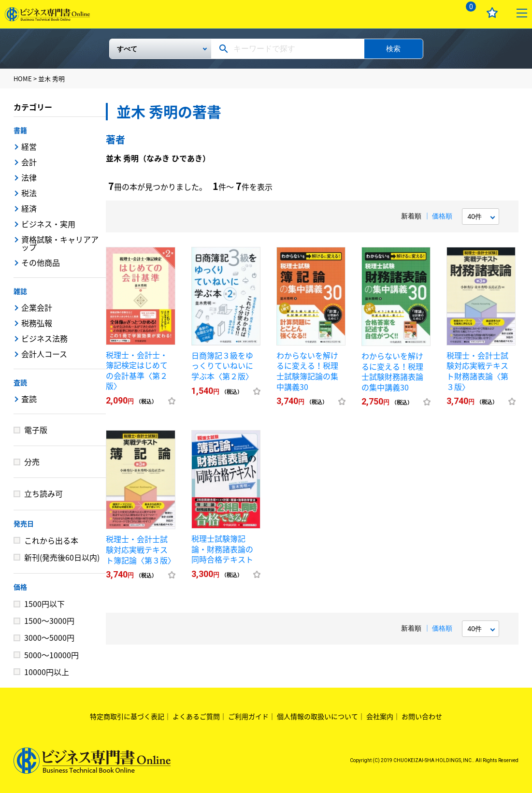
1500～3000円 (49, 620)
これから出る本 (51, 540)
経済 (29, 208)
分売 (32, 461)
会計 (29, 162)
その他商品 (41, 262)
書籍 (20, 130)
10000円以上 (47, 672)
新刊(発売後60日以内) (62, 557)
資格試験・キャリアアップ (60, 243)
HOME (23, 79)
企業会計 (37, 307)
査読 (20, 382)
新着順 (411, 216)
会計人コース (44, 354)
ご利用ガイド (248, 716)
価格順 (442, 216)
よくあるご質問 (196, 716)
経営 (29, 146)
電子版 (36, 430)
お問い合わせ (422, 716)
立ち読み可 (43, 493)
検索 (393, 49)
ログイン (438, 13)
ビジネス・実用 (48, 224)
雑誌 (20, 291)
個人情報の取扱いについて (317, 716)
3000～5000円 (49, 637)
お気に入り (492, 13)
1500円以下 (44, 604)
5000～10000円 (51, 655)
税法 (29, 193)
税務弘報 (37, 323)
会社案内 (380, 716)
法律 (29, 177)
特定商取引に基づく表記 (127, 716)
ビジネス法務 (44, 338)
